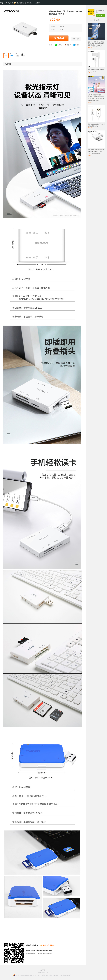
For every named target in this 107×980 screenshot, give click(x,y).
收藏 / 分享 (76, 39)
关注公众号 (100, 15)
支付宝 (76, 45)
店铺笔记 (38, 3)
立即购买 (59, 38)
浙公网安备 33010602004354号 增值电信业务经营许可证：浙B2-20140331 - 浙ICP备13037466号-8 (44, 975)
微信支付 (59, 45)
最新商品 (30, 3)
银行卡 (68, 45)
